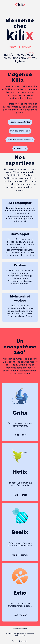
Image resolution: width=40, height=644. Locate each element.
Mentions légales (20, 628)
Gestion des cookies (20, 641)
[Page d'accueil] (20, 8)
